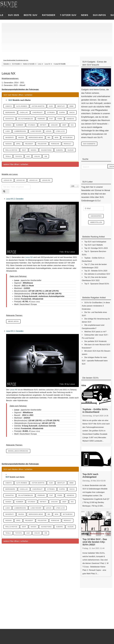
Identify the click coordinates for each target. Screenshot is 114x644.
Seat (26, 158)
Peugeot (20, 152)
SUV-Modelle (16, 64)
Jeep (33, 132)
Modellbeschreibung (19, 460)
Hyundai (67, 126)
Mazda (65, 139)
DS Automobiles (50, 119)
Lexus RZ (50, 189)
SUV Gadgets (90, 144)
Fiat (8, 126)
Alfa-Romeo (24, 106)
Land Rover (12, 139)
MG (28, 145)
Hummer (54, 126)
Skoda (37, 158)
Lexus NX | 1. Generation (15, 340)
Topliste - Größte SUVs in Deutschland (95, 411)
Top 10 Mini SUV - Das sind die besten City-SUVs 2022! (95, 543)
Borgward (21, 113)
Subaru (65, 158)
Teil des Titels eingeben (2, 193)
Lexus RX (8, 189)
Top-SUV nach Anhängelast (90, 476)
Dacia (20, 119)
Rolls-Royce (12, 158)
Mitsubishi (49, 145)
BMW (8, 113)
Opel (8, 152)
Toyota (32, 165)
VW (63, 165)
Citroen (65, 113)
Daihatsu (32, 119)
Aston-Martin (41, 106)
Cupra (9, 119)
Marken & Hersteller (29, 64)
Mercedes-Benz (13, 145)
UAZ (43, 165)
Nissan (62, 145)
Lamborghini (65, 132)
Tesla (20, 165)
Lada (51, 132)
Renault (62, 152)
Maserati (53, 139)
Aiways (9, 106)
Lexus (40, 64)
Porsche (49, 152)
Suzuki (9, 165)
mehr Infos (14, 330)
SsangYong (50, 158)
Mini (36, 145)
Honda (42, 126)
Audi (55, 106)
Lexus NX (47, 64)
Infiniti (9, 132)
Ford (17, 126)
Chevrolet (50, 113)
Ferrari (67, 119)
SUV (10, 100)
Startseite (6, 64)
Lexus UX (36, 189)
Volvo (53, 165)
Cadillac (35, 113)
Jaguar (22, 132)
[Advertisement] (57, 39)
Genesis (29, 126)
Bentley (67, 106)
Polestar (34, 152)
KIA (42, 132)
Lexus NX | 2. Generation (15, 207)
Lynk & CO (38, 139)
